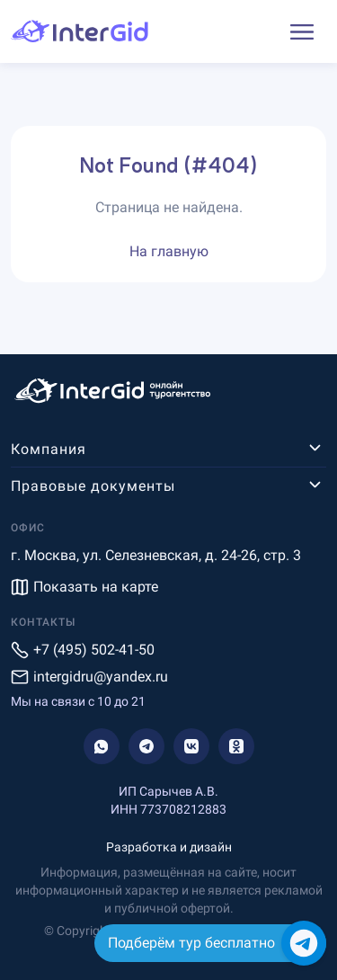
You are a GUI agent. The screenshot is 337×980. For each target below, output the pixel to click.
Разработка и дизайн (169, 847)
